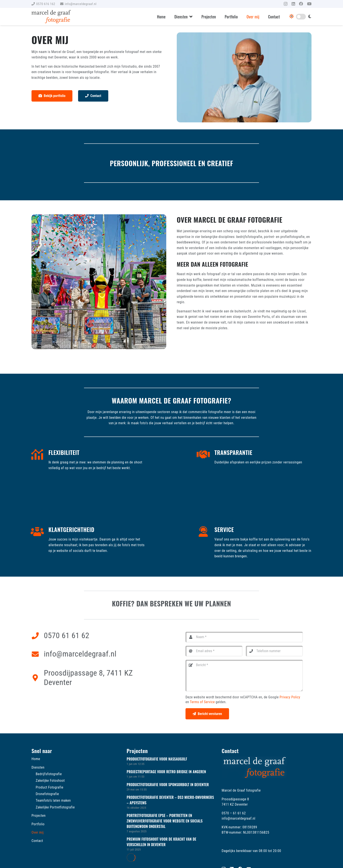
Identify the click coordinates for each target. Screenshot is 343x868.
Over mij (38, 832)
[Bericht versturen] (207, 714)
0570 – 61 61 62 (234, 813)
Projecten (38, 816)
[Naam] (244, 637)
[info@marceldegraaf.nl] (38, 654)
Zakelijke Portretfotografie (55, 807)
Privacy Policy (290, 697)
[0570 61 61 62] (38, 636)
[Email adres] (214, 651)
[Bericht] (244, 676)
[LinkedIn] (293, 4)
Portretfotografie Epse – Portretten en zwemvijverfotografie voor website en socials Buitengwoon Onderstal (165, 821)
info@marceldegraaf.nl (80, 654)
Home (36, 759)
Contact (37, 841)
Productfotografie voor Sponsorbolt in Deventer (168, 785)
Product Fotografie (49, 787)
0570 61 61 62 (67, 636)
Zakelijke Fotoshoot (50, 781)
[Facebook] (301, 4)
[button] (190, 17)
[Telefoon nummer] (274, 651)
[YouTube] (309, 4)
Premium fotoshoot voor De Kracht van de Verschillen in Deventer (161, 842)
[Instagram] (286, 4)
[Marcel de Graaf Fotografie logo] (51, 17)
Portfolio (38, 824)
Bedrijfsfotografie (49, 774)
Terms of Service (202, 702)
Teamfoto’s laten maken (53, 800)
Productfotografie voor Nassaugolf (157, 759)
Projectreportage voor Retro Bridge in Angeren (166, 772)
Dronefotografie (47, 794)
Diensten (38, 767)
